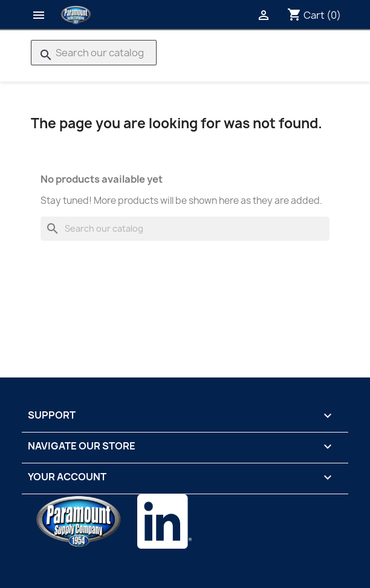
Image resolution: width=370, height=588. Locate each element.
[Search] (94, 53)
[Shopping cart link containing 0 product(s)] (314, 15)
